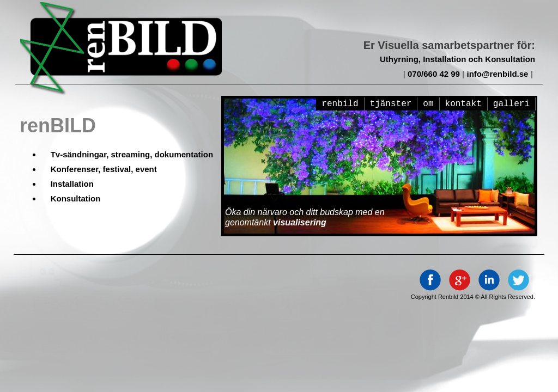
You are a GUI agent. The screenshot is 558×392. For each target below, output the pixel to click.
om (428, 104)
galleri (511, 104)
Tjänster (391, 104)
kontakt (463, 104)
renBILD (340, 104)
